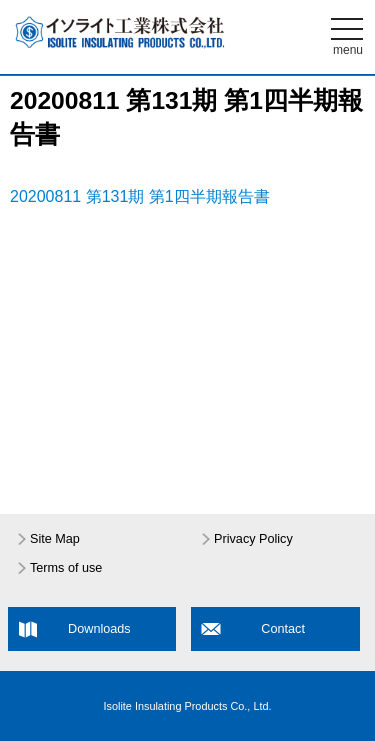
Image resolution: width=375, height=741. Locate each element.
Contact (283, 629)
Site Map (55, 539)
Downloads (99, 629)
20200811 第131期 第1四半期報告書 (140, 196)
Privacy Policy (253, 539)
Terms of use (66, 568)
